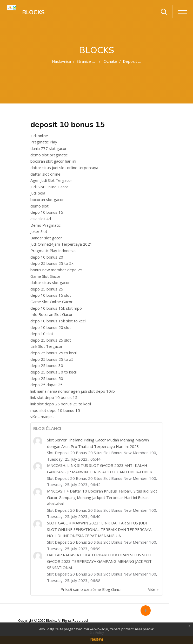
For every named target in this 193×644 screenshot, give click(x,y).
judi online (39, 136)
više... (35, 417)
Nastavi (97, 639)
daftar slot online (45, 174)
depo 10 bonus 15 (47, 212)
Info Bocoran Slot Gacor (52, 314)
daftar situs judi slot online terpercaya (64, 168)
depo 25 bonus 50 (47, 378)
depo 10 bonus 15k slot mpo (56, 308)
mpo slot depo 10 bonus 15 (55, 410)
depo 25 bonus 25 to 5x (52, 263)
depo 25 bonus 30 (47, 365)
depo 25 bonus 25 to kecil (54, 353)
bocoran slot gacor (47, 199)
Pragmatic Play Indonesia (53, 251)
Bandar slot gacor (46, 238)
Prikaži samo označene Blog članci (91, 589)
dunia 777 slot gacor (49, 148)
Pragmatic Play (44, 142)
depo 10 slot (42, 334)
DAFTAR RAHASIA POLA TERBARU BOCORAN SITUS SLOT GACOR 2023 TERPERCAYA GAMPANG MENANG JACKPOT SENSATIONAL (99, 561)
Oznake (110, 61)
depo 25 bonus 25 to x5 (52, 359)
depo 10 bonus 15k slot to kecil (58, 321)
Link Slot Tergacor (46, 346)
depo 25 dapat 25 (46, 385)
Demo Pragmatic (45, 225)
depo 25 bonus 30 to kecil (54, 372)
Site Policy (97, 633)
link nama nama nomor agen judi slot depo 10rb (73, 391)
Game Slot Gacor (45, 276)
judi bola (38, 193)
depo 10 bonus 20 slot (51, 327)
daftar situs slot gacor (50, 282)
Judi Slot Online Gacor (49, 187)
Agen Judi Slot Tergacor (51, 180)
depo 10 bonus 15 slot (51, 295)
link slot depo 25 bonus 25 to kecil (61, 404)
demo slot (39, 206)
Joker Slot (39, 231)
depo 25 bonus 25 (47, 289)
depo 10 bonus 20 (47, 257)
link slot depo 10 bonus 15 (54, 397)
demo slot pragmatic (49, 155)
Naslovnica (61, 61)
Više (152, 589)
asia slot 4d (41, 219)
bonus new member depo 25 (56, 270)
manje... (47, 417)
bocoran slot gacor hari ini (53, 161)
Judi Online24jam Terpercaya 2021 (61, 244)
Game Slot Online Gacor (52, 302)
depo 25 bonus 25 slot (51, 340)
